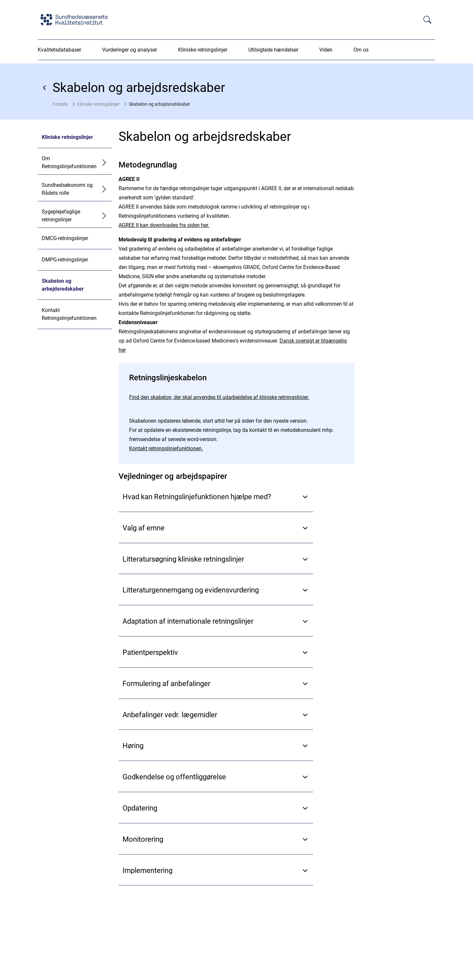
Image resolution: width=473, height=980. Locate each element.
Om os (361, 50)
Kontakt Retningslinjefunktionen (69, 314)
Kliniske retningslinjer (203, 50)
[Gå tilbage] (45, 88)
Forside (60, 104)
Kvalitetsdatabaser (59, 50)
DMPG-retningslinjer (65, 260)
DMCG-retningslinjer (65, 238)
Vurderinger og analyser (130, 50)
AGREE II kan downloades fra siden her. (164, 225)
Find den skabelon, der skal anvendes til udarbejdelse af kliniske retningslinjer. (219, 397)
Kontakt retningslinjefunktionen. (166, 448)
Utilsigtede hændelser (273, 50)
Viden (326, 50)
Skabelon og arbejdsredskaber (159, 104)
